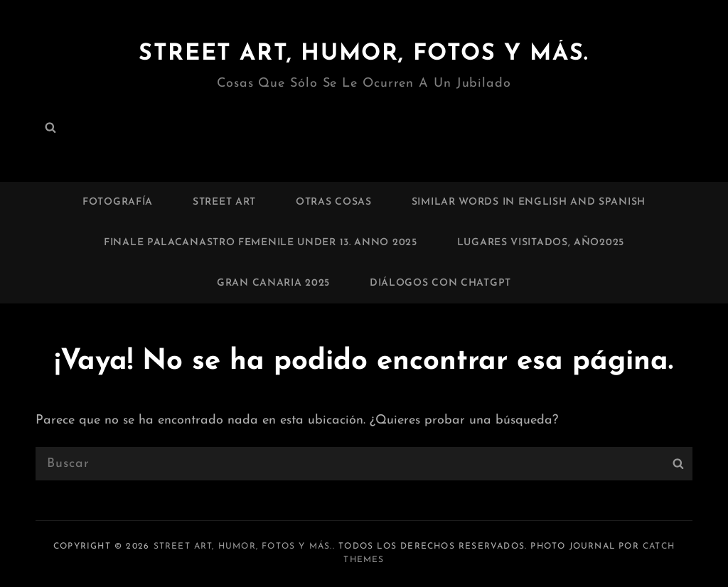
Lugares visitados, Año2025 (541, 243)
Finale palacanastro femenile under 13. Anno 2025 (261, 243)
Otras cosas (334, 202)
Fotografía (118, 202)
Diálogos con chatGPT (440, 283)
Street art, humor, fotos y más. (364, 54)
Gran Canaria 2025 (273, 283)
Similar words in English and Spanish (529, 202)
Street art (224, 202)
